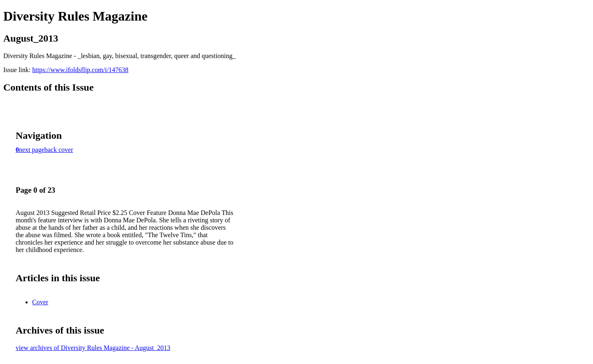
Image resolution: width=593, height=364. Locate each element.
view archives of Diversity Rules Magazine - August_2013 (93, 348)
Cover (40, 302)
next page (32, 150)
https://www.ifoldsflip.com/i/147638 (80, 70)
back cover (59, 150)
